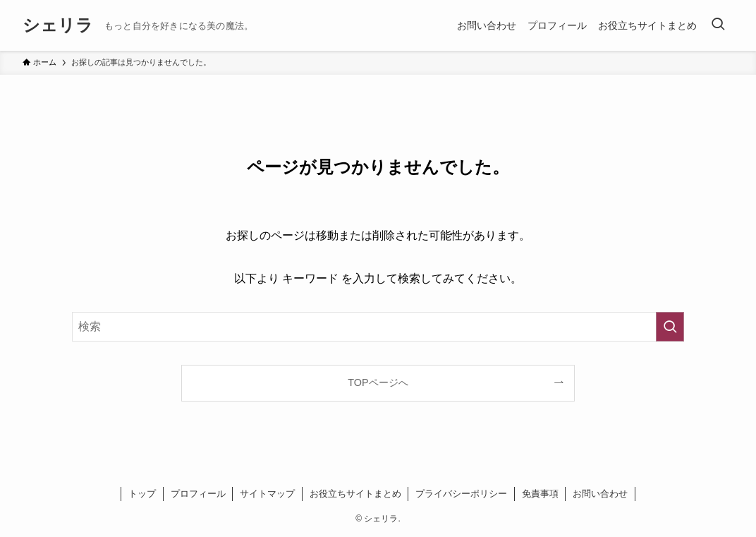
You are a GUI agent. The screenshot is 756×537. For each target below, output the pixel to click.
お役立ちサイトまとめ (355, 494)
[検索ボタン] (718, 25)
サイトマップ (267, 494)
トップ (142, 494)
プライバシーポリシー (461, 494)
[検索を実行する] (670, 327)
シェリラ (58, 25)
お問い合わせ (600, 494)
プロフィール (198, 494)
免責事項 (540, 494)
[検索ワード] (378, 327)
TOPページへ (378, 382)
